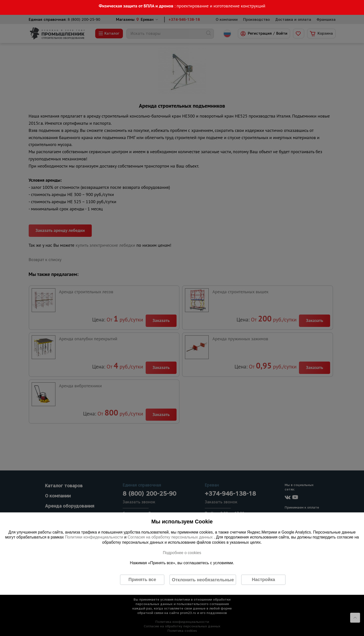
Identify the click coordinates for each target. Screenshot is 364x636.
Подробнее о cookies (182, 552)
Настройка (263, 580)
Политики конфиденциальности (94, 537)
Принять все (142, 580)
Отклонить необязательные (203, 580)
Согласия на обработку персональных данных (171, 537)
